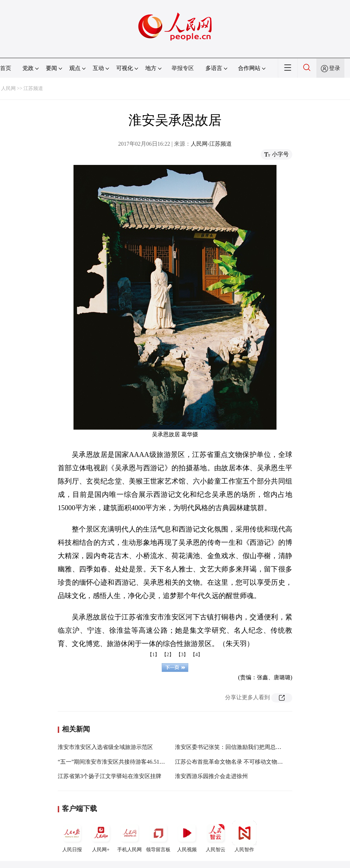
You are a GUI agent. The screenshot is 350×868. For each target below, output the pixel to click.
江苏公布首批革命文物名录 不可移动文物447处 (233, 762)
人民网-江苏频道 (211, 144)
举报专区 (183, 68)
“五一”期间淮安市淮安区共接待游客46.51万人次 (117, 762)
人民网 (8, 88)
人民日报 (72, 836)
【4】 (197, 655)
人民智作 (244, 836)
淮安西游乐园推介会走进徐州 (211, 776)
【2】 (168, 655)
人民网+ (101, 836)
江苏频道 (33, 88)
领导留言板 (158, 836)
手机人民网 (129, 836)
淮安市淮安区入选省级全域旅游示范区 (105, 747)
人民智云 (216, 836)
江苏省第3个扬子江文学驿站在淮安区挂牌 (110, 776)
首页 (6, 68)
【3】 (182, 655)
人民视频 (187, 836)
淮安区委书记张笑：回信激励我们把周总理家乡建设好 (242, 747)
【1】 (153, 655)
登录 (335, 68)
